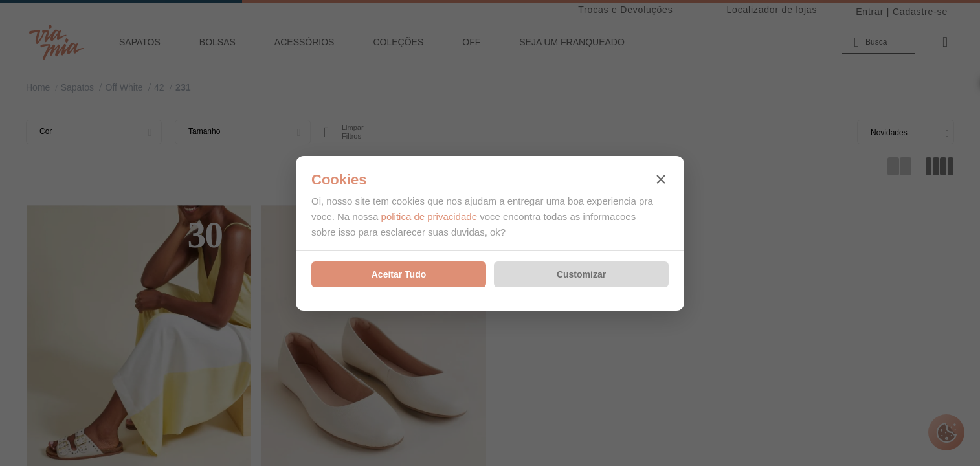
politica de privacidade (429, 216)
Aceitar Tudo (399, 274)
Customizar (581, 274)
